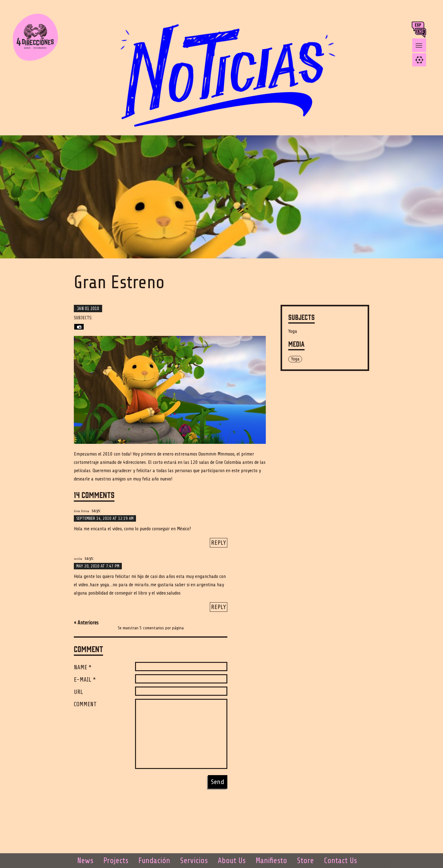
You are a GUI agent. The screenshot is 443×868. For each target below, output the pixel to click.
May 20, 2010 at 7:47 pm (98, 566)
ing (422, 33)
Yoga (293, 331)
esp (419, 26)
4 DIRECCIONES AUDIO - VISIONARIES (40, 37)
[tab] (419, 60)
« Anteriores (86, 623)
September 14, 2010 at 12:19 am (105, 518)
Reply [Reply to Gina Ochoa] (219, 543)
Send (218, 782)
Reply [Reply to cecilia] (219, 607)
